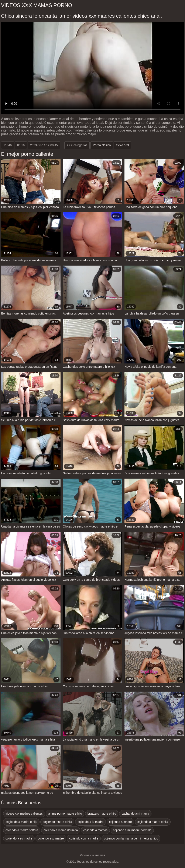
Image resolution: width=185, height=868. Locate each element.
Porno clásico (102, 145)
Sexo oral (122, 145)
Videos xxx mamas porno (37, 5)
